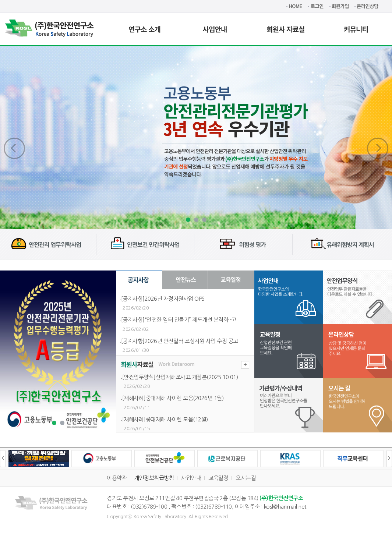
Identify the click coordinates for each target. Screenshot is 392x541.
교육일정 (218, 478)
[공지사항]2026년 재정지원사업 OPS (163, 299)
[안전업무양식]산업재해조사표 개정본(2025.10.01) (180, 377)
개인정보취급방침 (154, 478)
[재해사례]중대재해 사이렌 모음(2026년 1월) (173, 398)
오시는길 (246, 478)
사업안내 (191, 478)
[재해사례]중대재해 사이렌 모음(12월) (165, 419)
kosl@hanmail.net (285, 507)
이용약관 (117, 478)
